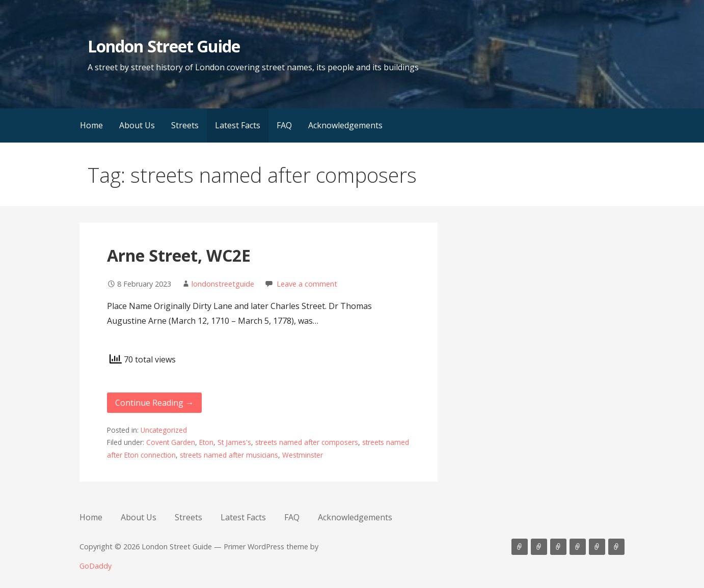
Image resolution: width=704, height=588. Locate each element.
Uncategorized (164, 430)
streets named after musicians (229, 455)
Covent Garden (171, 442)
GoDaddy (96, 566)
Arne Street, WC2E (179, 255)
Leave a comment (307, 284)
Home (91, 125)
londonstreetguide (223, 284)
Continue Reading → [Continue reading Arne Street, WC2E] (154, 403)
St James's (234, 442)
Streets (185, 125)
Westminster (303, 455)
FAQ (284, 125)
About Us (137, 125)
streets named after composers (307, 442)
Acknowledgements (345, 125)
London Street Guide (164, 46)
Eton (206, 442)
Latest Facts (238, 125)
